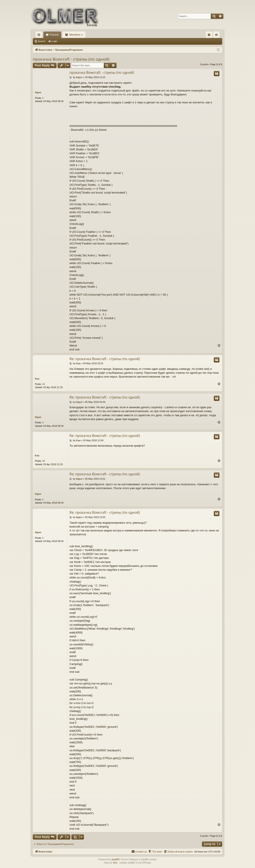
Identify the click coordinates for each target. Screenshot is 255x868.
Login (54, 41)
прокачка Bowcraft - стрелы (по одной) (71, 59)
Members (75, 35)
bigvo (38, 92)
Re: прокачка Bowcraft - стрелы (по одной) (105, 359)
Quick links (40, 36)
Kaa (37, 379)
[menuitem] (209, 35)
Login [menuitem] (217, 36)
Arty (115, 863)
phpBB (115, 859)
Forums (54, 35)
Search (42, 41)
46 (44, 384)
